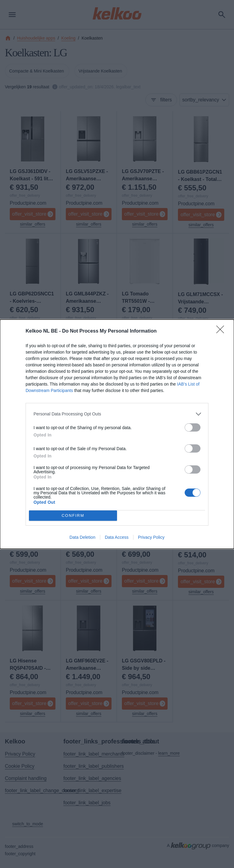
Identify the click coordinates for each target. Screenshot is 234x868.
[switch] (193, 427)
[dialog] (117, 434)
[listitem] (117, 414)
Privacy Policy (151, 537)
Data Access (117, 537)
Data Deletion (82, 537)
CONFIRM (73, 515)
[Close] (222, 331)
